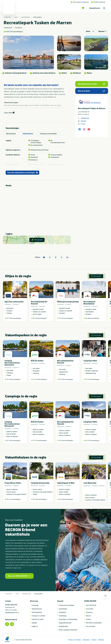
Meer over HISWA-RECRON (19, 576)
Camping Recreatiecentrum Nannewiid (12, 363)
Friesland (16, 304)
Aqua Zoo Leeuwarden (14, 302)
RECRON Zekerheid (98, 2)
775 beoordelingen (93, 379)
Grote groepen (37, 17)
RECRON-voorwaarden (94, 623)
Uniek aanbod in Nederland (80, 2)
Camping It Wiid (90, 361)
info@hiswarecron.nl (12, 613)
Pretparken (62, 612)
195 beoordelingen (15, 379)
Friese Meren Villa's (13, 483)
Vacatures (89, 612)
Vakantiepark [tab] (11, 134)
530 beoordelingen (16, 32)
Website (83, 121)
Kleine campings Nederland (68, 630)
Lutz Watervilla (90, 483)
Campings (35, 605)
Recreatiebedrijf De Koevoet (39, 303)
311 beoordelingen (15, 499)
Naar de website (91, 91)
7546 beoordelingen (15, 318)
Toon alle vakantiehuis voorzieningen (22, 173)
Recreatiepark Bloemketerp (89, 303)
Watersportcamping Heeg (68, 302)
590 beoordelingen (67, 499)
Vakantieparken (37, 612)
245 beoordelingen (41, 318)
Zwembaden (63, 609)
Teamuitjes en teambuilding (68, 619)
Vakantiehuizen (98, 8)
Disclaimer (86, 640)
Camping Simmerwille (40, 483)
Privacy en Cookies (74, 640)
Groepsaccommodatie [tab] (48, 134)
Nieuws (88, 616)
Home (16, 17)
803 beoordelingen (93, 318)
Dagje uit (35, 626)
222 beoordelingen (67, 318)
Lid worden (90, 609)
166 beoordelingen (41, 499)
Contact (88, 619)
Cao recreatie (90, 626)
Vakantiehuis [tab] (28, 134)
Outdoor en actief (37, 619)
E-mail (83, 124)
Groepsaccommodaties (67, 605)
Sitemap (101, 640)
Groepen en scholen (38, 616)
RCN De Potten (37, 361)
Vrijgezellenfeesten (65, 623)
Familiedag (62, 616)
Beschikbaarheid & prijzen (91, 84)
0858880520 (85, 118)
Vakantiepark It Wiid (66, 483)
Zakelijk (34, 623)
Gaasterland (102, 486)
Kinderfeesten (63, 626)
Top (105, 595)
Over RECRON (91, 605)
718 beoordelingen (41, 379)
